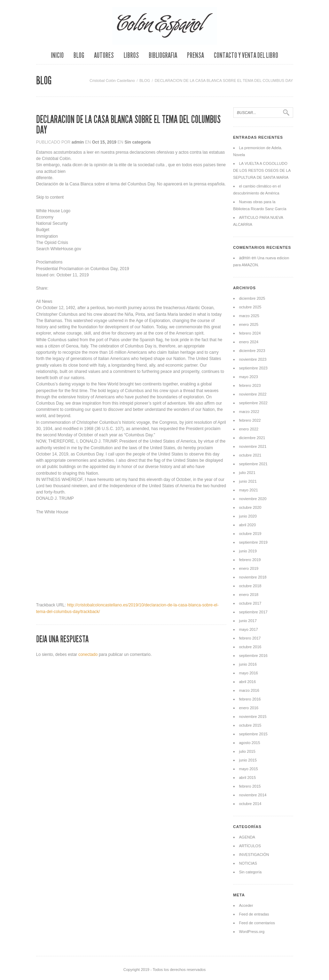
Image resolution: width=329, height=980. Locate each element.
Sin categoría (138, 142)
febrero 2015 (250, 786)
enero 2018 (249, 595)
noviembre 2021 (253, 446)
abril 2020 (248, 525)
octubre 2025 (250, 307)
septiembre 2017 (253, 612)
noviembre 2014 (253, 795)
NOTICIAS (248, 863)
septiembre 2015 (253, 734)
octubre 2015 (250, 725)
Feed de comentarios (257, 923)
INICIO (57, 55)
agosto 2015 (250, 743)
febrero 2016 (250, 699)
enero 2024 (249, 342)
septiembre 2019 (253, 542)
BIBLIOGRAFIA (163, 55)
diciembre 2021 (252, 438)
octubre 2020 (250, 507)
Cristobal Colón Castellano (112, 81)
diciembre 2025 (252, 298)
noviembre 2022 (253, 394)
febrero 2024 (250, 333)
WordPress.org (252, 932)
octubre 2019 (250, 534)
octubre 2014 (250, 804)
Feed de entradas (254, 914)
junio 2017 (248, 621)
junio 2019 (248, 551)
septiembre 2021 (253, 464)
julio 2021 (247, 473)
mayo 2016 (249, 673)
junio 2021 (248, 481)
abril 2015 (248, 778)
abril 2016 (248, 682)
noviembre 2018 (253, 577)
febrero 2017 (250, 638)
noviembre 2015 (253, 717)
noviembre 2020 (253, 499)
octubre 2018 (250, 586)
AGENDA (247, 837)
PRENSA (195, 55)
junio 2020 (248, 516)
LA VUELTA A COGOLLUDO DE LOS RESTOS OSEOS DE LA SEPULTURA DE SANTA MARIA (262, 170)
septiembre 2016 (253, 656)
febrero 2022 (250, 420)
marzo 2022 (249, 412)
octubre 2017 (250, 603)
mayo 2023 (249, 377)
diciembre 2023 (252, 351)
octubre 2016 (250, 647)
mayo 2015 (249, 769)
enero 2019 (249, 568)
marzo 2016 (249, 690)
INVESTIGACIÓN (254, 855)
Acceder (246, 905)
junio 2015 (248, 760)
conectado (88, 654)
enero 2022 (249, 429)
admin (78, 142)
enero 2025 (249, 324)
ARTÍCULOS (250, 846)
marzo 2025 (249, 316)
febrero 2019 (250, 560)
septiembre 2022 (253, 403)
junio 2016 (248, 664)
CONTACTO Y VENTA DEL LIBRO (246, 55)
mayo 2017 (249, 629)
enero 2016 (249, 708)
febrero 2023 (250, 385)
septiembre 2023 (253, 368)
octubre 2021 (250, 455)
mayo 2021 (249, 490)
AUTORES (104, 55)
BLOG (79, 55)
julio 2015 (247, 751)
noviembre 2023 (253, 359)
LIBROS (131, 55)
